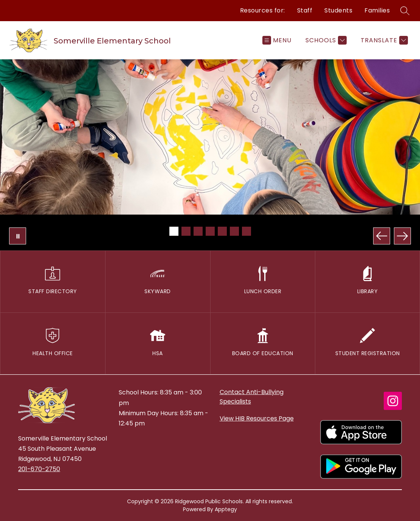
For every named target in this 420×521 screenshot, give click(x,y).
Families (377, 10)
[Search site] (405, 11)
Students (338, 10)
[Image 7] (246, 231)
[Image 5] (222, 231)
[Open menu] (277, 40)
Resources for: (263, 10)
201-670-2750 (39, 469)
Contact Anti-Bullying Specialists (252, 397)
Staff (305, 10)
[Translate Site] (383, 40)
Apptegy (226, 509)
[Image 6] (234, 231)
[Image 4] (210, 231)
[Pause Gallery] (18, 236)
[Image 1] (174, 231)
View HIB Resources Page (257, 418)
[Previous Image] (382, 236)
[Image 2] (186, 231)
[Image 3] (198, 231)
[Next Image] (402, 236)
